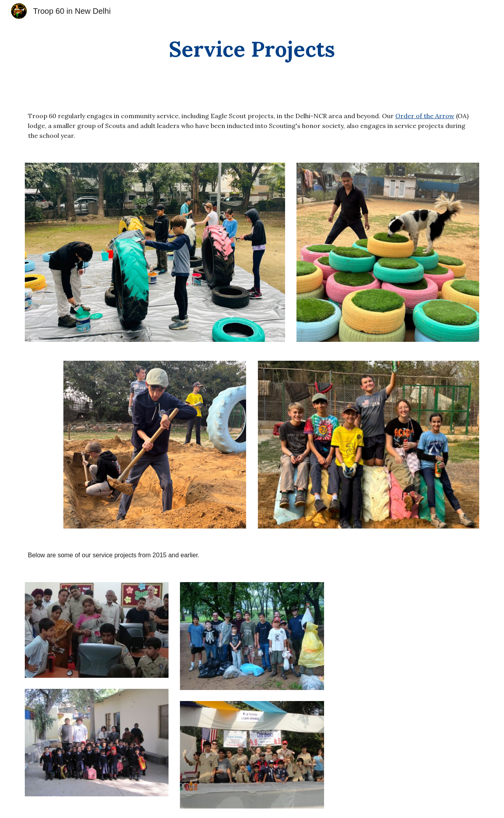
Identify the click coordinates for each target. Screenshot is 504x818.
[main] (252, 49)
